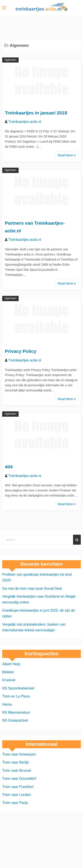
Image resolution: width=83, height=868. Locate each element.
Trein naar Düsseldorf (19, 779)
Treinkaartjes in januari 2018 (36, 113)
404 (9, 467)
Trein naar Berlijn (16, 762)
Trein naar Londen (17, 795)
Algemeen (10, 60)
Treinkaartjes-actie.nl (25, 122)
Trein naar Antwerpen (19, 754)
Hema (7, 704)
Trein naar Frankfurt (18, 787)
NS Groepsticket (15, 720)
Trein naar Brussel (17, 771)
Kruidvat (9, 680)
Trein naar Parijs (15, 803)
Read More (67, 155)
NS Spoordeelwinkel (18, 688)
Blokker (8, 672)
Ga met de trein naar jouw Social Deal (32, 588)
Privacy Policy (21, 351)
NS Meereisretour (16, 712)
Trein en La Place (16, 696)
